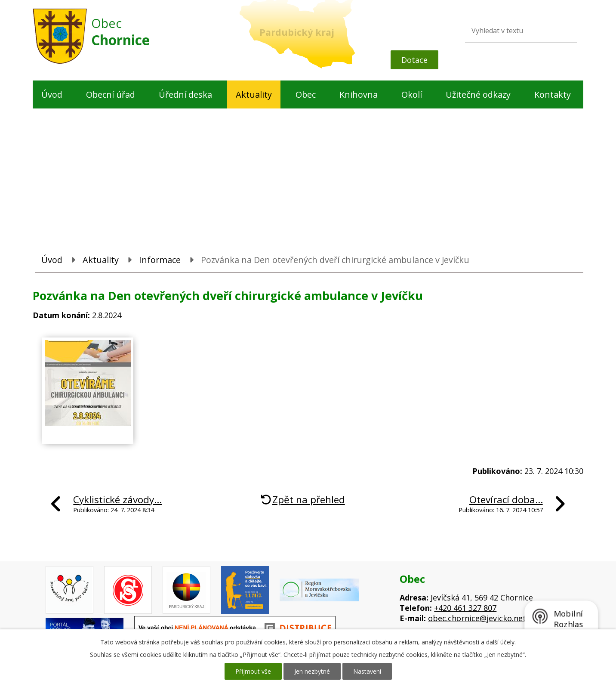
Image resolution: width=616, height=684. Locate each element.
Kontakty (553, 94)
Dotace (414, 60)
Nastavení (367, 671)
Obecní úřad (111, 94)
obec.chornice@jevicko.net (477, 618)
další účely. (501, 642)
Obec (306, 94)
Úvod (52, 94)
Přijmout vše (253, 671)
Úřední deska (185, 94)
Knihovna (359, 94)
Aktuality (254, 94)
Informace (160, 260)
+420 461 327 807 (465, 608)
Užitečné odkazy (478, 94)
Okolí (412, 94)
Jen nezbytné (312, 671)
